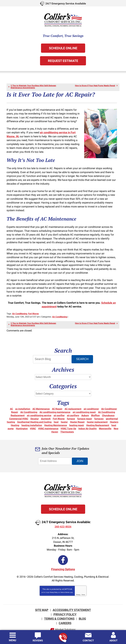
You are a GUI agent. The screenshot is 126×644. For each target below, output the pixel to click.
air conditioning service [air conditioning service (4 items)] (39, 407)
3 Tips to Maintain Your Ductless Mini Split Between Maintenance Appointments (33, 86)
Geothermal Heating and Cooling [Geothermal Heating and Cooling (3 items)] (34, 414)
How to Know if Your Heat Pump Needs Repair (95, 85)
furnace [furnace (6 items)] (71, 411)
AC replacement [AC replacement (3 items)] (73, 401)
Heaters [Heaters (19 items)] (114, 414)
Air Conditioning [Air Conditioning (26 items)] (29, 404)
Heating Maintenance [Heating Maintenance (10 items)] (56, 417)
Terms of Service (65, 583)
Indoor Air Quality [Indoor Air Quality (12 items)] (88, 420)
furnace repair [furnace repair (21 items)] (85, 411)
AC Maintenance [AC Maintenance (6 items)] (41, 401)
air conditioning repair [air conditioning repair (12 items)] (84, 404)
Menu (13, 640)
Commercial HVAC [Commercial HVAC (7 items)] (19, 411)
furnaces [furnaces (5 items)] (99, 411)
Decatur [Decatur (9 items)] (35, 411)
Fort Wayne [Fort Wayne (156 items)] (59, 411)
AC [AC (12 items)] (11, 401)
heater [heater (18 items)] (64, 414)
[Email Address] (56, 453)
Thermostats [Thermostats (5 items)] (67, 424)
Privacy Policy (54, 583)
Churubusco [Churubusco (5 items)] (108, 407)
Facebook (63, 551)
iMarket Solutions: (65, 619)
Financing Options (63, 560)
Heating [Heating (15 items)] (15, 417)
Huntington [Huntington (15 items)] (22, 420)
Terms (83, 586)
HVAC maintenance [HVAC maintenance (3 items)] (48, 420)
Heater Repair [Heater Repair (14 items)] (77, 414)
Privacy (78, 586)
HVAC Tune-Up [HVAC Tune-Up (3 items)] (68, 420)
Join (80, 453)
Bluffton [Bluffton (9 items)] (95, 407)
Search (83, 351)
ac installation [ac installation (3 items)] (23, 401)
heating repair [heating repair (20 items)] (77, 417)
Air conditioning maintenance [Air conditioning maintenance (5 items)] (55, 404)
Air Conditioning (20, 306)
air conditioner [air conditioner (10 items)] (91, 401)
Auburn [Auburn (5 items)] (85, 407)
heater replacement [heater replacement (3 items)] (97, 414)
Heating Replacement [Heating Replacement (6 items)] (98, 417)
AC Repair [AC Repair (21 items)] (57, 401)
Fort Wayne (33, 306)
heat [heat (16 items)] (56, 414)
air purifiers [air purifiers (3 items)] (73, 407)
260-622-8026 (63, 637)
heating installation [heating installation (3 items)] (32, 417)
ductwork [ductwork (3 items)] (46, 411)
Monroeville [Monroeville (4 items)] (105, 420)
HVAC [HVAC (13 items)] (33, 420)
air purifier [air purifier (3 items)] (59, 407)
